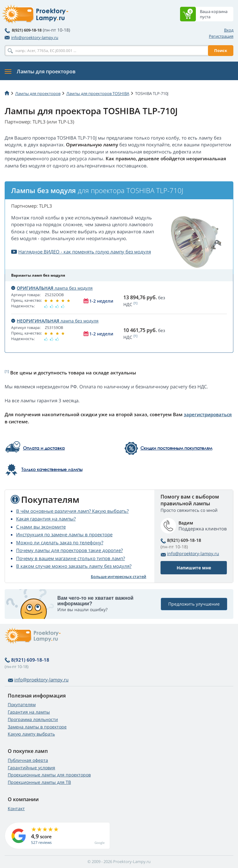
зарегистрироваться (208, 414)
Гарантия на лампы (29, 712)
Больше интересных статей (119, 577)
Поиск (221, 50)
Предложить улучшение (194, 604)
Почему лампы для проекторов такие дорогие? (69, 550)
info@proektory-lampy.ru (31, 37)
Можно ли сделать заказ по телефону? (60, 542)
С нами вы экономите (41, 527)
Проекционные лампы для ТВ (39, 782)
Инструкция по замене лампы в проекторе (64, 534)
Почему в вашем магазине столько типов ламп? (71, 558)
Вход (229, 30)
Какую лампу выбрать (31, 734)
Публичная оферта (28, 760)
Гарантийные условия (31, 768)
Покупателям (22, 704)
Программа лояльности (33, 719)
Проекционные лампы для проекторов (49, 775)
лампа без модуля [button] (52, 288)
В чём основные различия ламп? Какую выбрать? (72, 511)
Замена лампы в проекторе (37, 727)
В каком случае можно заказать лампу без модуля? (74, 566)
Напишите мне (194, 568)
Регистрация (221, 36)
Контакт (16, 808)
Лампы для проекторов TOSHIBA (98, 93)
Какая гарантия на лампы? (46, 519)
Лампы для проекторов (38, 93)
